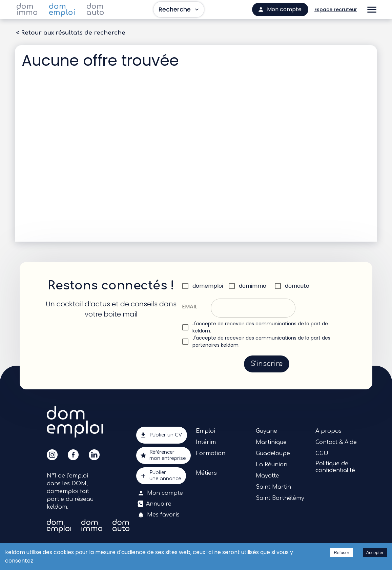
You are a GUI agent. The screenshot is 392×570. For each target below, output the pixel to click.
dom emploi (62, 9)
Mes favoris (159, 515)
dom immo (27, 9)
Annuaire (155, 504)
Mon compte (161, 493)
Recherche (179, 10)
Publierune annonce (161, 476)
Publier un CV (162, 435)
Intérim (206, 442)
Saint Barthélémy (280, 498)
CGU (322, 453)
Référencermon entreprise (163, 455)
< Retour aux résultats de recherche (71, 33)
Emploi (205, 431)
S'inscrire (267, 364)
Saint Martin (273, 487)
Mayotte (267, 476)
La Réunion (272, 465)
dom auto (95, 9)
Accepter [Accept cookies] (375, 553)
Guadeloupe (273, 453)
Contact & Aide (336, 442)
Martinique (271, 442)
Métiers (206, 473)
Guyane (266, 431)
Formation (211, 453)
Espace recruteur (336, 10)
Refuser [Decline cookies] (342, 553)
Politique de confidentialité (335, 467)
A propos (328, 431)
